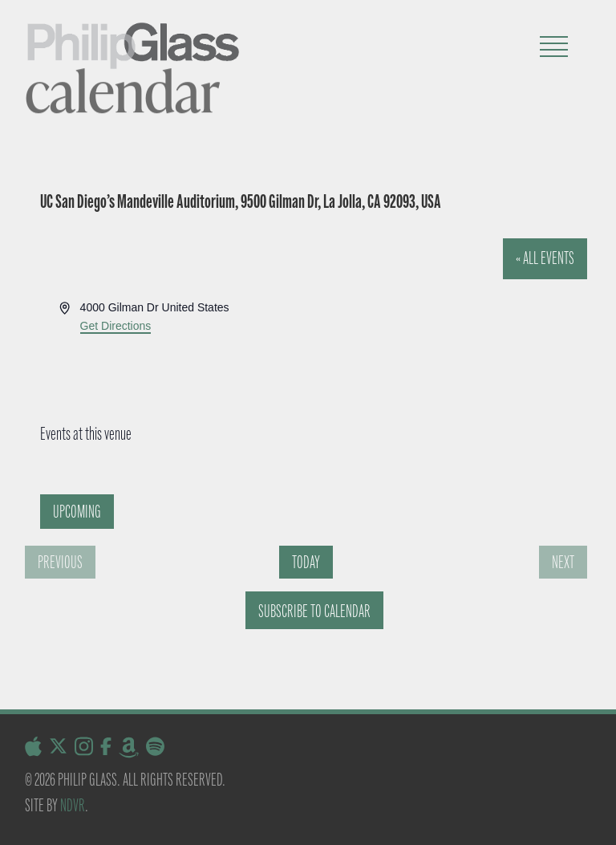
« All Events (545, 258)
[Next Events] (563, 562)
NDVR (73, 805)
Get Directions (116, 326)
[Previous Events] (60, 562)
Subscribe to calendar (314, 611)
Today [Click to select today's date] (306, 562)
